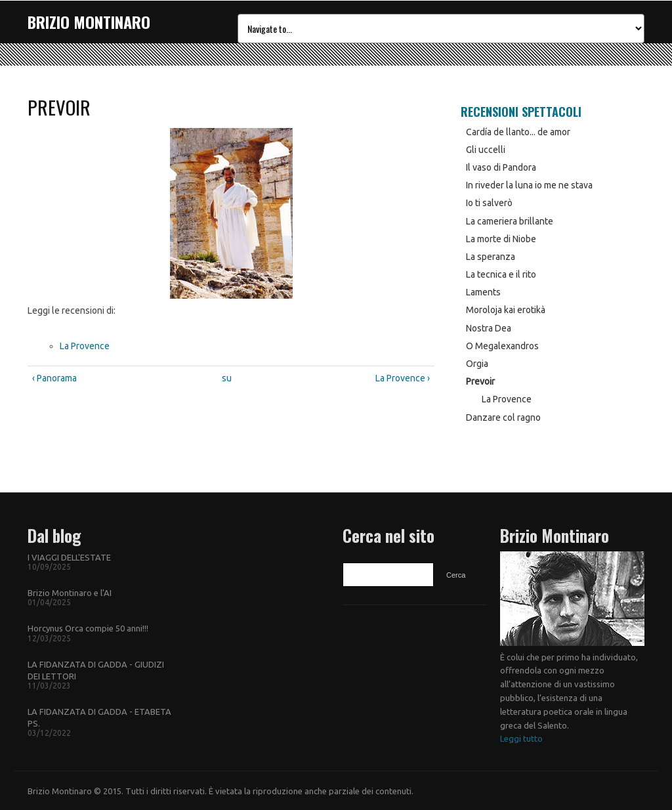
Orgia (477, 364)
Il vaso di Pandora (501, 167)
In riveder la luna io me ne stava (529, 185)
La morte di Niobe (501, 239)
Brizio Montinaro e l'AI (70, 593)
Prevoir (480, 381)
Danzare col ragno (503, 417)
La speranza (491, 257)
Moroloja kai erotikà (506, 310)
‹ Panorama (54, 378)
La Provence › (403, 378)
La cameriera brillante (510, 221)
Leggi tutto (521, 738)
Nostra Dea (489, 328)
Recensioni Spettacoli (521, 112)
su (227, 378)
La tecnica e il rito (501, 274)
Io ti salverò (489, 203)
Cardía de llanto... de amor (518, 132)
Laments (483, 292)
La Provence (85, 346)
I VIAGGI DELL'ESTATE (69, 557)
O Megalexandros (502, 346)
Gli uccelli (486, 150)
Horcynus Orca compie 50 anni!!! (88, 628)
